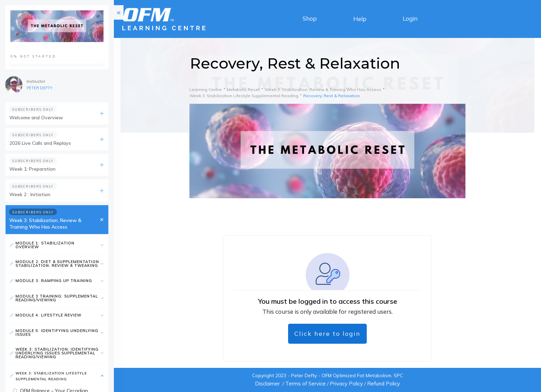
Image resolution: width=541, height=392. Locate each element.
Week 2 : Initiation (30, 194)
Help (360, 19)
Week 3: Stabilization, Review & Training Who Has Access (45, 224)
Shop (310, 18)
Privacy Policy (346, 384)
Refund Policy (383, 384)
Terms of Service (306, 384)
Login (410, 18)
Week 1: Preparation (32, 169)
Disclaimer (267, 384)
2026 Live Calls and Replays (40, 143)
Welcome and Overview (36, 118)
